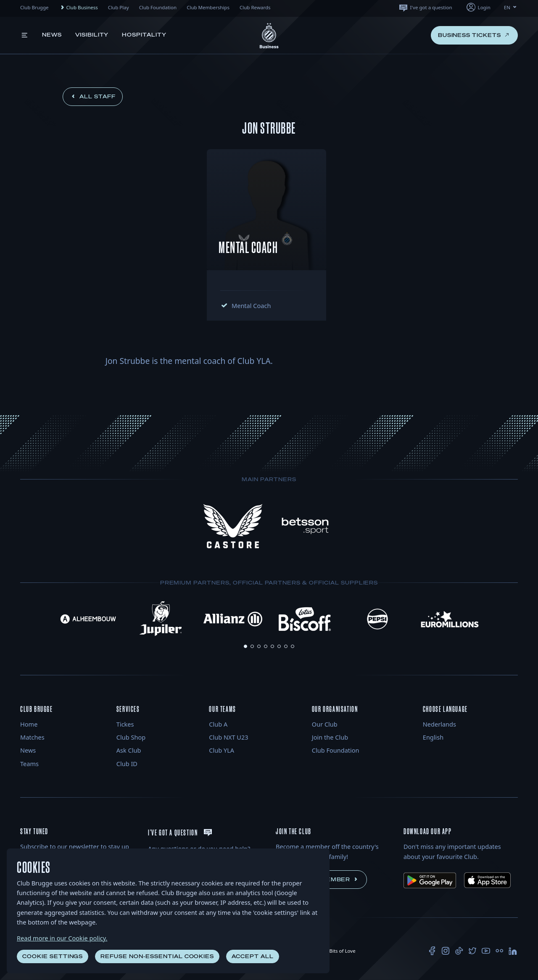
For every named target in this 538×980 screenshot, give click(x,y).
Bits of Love (339, 951)
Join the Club (330, 737)
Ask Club (129, 750)
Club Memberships (208, 7)
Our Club (325, 724)
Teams (29, 764)
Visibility (92, 35)
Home (29, 724)
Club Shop (131, 737)
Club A (218, 724)
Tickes (125, 724)
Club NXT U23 (228, 737)
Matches (32, 737)
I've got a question (425, 7)
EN (511, 7)
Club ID (127, 764)
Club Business (78, 8)
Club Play (119, 7)
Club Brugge (34, 7)
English (433, 737)
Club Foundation (158, 7)
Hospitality (144, 35)
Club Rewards (255, 7)
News (52, 35)
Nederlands (439, 724)
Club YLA (222, 750)
